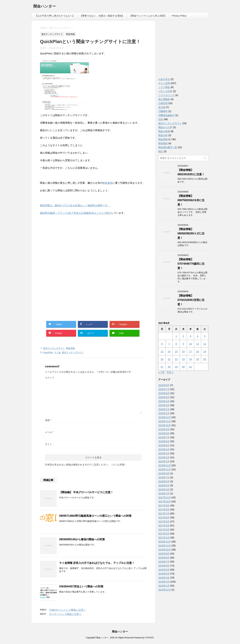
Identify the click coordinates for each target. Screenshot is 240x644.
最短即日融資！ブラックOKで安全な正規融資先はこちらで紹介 (76, 213)
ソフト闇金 (164, 87)
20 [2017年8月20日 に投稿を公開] (162, 359)
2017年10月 (165, 502)
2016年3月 (164, 578)
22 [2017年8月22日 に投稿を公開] (176, 359)
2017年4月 (164, 526)
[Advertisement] (65, 239)
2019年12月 (165, 417)
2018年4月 (164, 485)
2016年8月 (164, 558)
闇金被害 (107, 183)
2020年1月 (164, 413)
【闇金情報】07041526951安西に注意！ (191, 300)
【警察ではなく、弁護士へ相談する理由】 (102, 16)
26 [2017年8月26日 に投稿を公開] (205, 359)
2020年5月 (164, 397)
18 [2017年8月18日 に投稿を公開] (198, 351)
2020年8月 (164, 385)
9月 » (170, 372)
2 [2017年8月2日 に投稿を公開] (183, 336)
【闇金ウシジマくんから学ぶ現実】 (148, 16)
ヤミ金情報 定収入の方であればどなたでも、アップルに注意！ (97, 563)
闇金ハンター (45, 7)
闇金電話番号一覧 (168, 147)
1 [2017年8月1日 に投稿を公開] (176, 336)
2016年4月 (164, 574)
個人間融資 (164, 99)
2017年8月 (164, 510)
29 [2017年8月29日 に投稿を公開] (176, 367)
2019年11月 (165, 421)
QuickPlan (48, 352)
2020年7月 (164, 389)
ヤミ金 (57, 352)
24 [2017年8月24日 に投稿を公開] (190, 359)
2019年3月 (164, 453)
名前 (48, 420)
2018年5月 (164, 481)
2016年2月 (164, 582)
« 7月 (161, 372)
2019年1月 (164, 461)
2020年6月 (164, 393)
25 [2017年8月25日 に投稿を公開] (198, 359)
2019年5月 (164, 445)
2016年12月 (165, 542)
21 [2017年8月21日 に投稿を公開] (169, 359)
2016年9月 (164, 554)
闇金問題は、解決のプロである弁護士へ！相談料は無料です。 (75, 205)
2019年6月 (164, 441)
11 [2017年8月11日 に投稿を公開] (198, 344)
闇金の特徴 (164, 131)
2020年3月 (164, 405)
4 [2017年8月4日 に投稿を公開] (197, 336)
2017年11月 (165, 497)
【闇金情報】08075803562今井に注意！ (191, 200)
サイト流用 (164, 83)
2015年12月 (165, 590)
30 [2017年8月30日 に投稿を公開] (183, 367)
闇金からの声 (165, 127)
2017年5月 (164, 522)
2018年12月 (165, 465)
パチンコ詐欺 (165, 91)
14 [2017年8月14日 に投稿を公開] (169, 351)
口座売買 (163, 103)
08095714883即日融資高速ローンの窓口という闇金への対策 (95, 516)
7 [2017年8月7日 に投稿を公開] (169, 344)
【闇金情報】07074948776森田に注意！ (191, 264)
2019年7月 (164, 437)
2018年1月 (164, 493)
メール (49, 432)
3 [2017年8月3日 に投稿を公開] (190, 336)
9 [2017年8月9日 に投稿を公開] (183, 344)
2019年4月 (164, 449)
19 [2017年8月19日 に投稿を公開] (205, 351)
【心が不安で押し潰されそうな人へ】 (55, 16)
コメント (50, 378)
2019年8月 (164, 433)
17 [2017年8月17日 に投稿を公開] (190, 351)
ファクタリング (166, 95)
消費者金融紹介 (166, 115)
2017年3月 (164, 530)
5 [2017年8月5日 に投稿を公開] (205, 336)
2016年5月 (164, 570)
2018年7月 (164, 477)
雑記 (161, 151)
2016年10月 (165, 550)
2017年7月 (164, 514)
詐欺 (161, 119)
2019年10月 (165, 425)
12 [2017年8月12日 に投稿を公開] (205, 344)
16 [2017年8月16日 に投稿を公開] (183, 351)
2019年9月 (164, 429)
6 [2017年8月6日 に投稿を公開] (162, 344)
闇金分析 (163, 135)
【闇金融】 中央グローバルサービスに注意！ (86, 492)
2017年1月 (164, 538)
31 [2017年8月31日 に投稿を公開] (190, 367)
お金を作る (164, 79)
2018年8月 (164, 473)
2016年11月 (165, 546)
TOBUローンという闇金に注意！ (68, 610)
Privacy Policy (179, 16)
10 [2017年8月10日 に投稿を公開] (190, 344)
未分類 (162, 107)
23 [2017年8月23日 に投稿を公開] (183, 359)
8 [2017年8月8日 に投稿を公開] (176, 344)
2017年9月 (164, 506)
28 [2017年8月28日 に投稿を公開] (169, 367)
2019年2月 (164, 457)
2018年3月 (164, 489)
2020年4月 (164, 401)
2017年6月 (164, 518)
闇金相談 (163, 143)
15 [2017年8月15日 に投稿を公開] (176, 351)
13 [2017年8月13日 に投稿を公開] (162, 351)
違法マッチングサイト (54, 348)
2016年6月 (164, 566)
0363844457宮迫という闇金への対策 (81, 586)
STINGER (149, 638)
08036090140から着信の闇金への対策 (82, 539)
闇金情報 (70, 348)
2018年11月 (165, 469)
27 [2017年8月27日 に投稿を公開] (162, 367)
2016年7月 (164, 562)
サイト (48, 444)
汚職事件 (163, 111)
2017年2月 (164, 534)
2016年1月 (164, 586)
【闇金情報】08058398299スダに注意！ (191, 233)
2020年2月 (164, 409)
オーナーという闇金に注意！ (65, 614)
